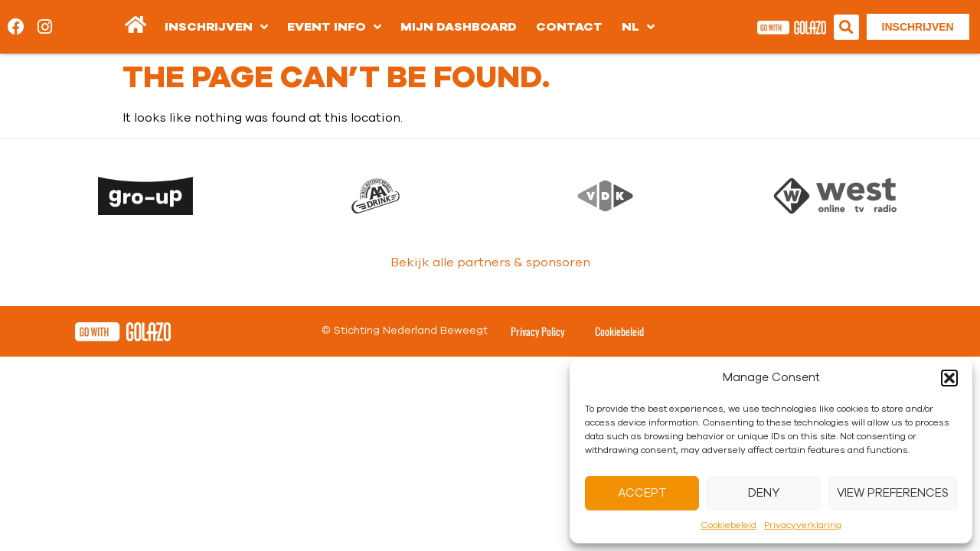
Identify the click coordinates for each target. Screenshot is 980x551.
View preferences (893, 493)
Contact (569, 27)
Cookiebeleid (728, 525)
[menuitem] (638, 27)
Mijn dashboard (459, 27)
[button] (949, 378)
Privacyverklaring (803, 525)
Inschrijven (216, 27)
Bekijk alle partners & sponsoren (490, 262)
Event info (334, 27)
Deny (764, 493)
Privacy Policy (537, 331)
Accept (642, 493)
